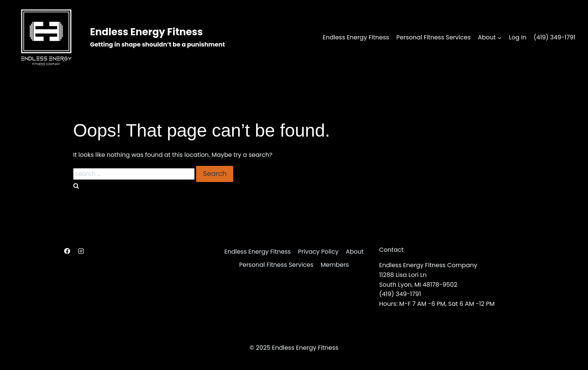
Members (335, 265)
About (355, 252)
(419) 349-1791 (555, 37)
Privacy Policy (318, 252)
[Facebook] (67, 251)
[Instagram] (81, 251)
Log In (517, 37)
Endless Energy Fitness (356, 37)
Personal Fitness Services (433, 37)
